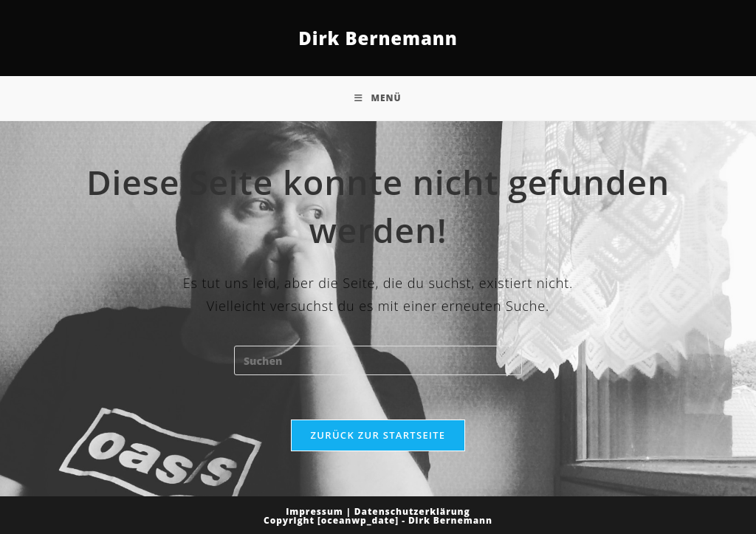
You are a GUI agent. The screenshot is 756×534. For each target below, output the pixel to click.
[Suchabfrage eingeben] (378, 360)
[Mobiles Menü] (378, 98)
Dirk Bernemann (378, 38)
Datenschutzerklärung (412, 511)
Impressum (315, 511)
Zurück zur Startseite (378, 435)
